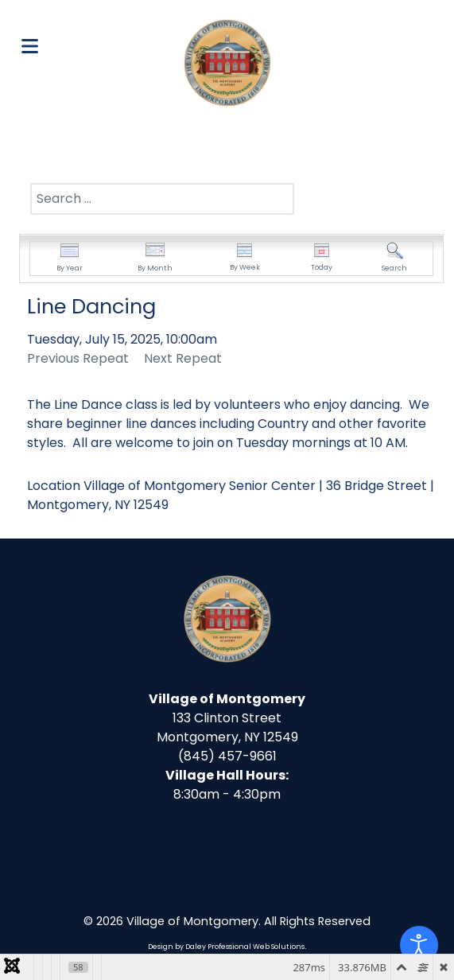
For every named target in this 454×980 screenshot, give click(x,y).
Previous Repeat (78, 358)
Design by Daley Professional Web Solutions (226, 947)
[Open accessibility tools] (419, 945)
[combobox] (162, 199)
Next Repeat (183, 358)
